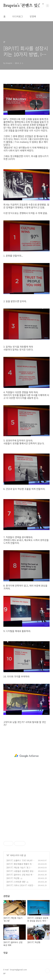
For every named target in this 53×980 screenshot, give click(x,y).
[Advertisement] (26, 756)
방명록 (33, 16)
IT (8, 855)
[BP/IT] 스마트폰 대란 (16, 882)
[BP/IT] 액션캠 (13, 878)
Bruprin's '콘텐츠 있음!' (23, 6)
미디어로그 (18, 16)
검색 (41, 6)
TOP (47, 971)
